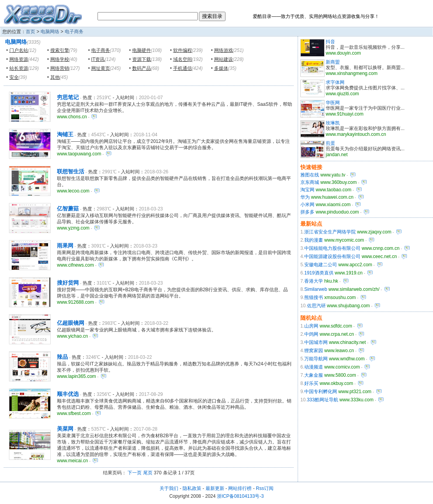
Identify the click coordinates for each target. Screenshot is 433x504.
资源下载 (142, 59)
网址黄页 (101, 68)
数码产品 (142, 68)
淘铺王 (65, 134)
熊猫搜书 (314, 297)
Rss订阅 (265, 488)
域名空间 (183, 59)
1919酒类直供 (319, 273)
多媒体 (221, 68)
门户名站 (19, 50)
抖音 (330, 42)
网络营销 (60, 68)
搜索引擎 (60, 50)
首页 (30, 32)
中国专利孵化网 (321, 392)
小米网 (307, 205)
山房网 (311, 326)
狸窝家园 (314, 351)
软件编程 (183, 50)
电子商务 (74, 32)
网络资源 (19, 59)
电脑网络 (50, 32)
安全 (14, 77)
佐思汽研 (316, 306)
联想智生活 (71, 171)
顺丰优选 (68, 394)
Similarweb (316, 289)
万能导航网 (316, 359)
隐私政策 (192, 488)
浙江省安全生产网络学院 (330, 232)
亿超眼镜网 (71, 323)
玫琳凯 (333, 123)
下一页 (135, 473)
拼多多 (307, 212)
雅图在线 (310, 175)
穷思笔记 (68, 97)
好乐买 (311, 383)
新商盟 (333, 62)
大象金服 (314, 375)
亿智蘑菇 (68, 208)
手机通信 (183, 68)
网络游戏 (224, 50)
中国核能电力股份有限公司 (332, 248)
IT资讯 (98, 59)
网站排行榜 (240, 488)
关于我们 (169, 488)
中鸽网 (311, 334)
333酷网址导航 (323, 400)
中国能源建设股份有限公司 (332, 256)
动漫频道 (314, 367)
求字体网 (335, 82)
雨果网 (65, 246)
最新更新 (215, 488)
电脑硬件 (142, 50)
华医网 (333, 103)
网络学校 (60, 59)
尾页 (148, 473)
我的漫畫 (314, 240)
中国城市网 (316, 342)
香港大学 (314, 281)
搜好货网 (68, 283)
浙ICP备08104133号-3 (240, 496)
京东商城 (310, 182)
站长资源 (19, 68)
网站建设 (224, 59)
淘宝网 (307, 190)
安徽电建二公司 (321, 265)
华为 (305, 197)
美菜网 (65, 429)
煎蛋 (330, 143)
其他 (55, 77)
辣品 (62, 357)
